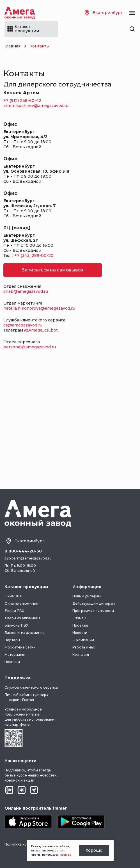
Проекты (80, 625)
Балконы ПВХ (16, 625)
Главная (12, 46)
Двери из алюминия (22, 618)
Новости (80, 633)
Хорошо (94, 850)
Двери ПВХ (14, 611)
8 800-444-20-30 (23, 551)
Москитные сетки (20, 647)
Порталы (12, 640)
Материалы (15, 655)
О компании (83, 640)
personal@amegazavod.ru (30, 347)
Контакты (81, 655)
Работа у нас (84, 647)
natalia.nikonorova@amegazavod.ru (39, 308)
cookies (66, 855)
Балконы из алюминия (25, 633)
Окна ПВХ (13, 596)
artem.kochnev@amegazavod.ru (36, 106)
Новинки (12, 662)
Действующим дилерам (94, 603)
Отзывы (79, 618)
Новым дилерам (87, 596)
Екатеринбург (104, 13)
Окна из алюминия (21, 603)
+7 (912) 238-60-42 (22, 100)
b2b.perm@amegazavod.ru (28, 558)
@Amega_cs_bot (41, 330)
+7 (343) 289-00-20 (34, 255)
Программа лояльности (93, 611)
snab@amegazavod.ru (26, 291)
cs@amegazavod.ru (23, 325)
